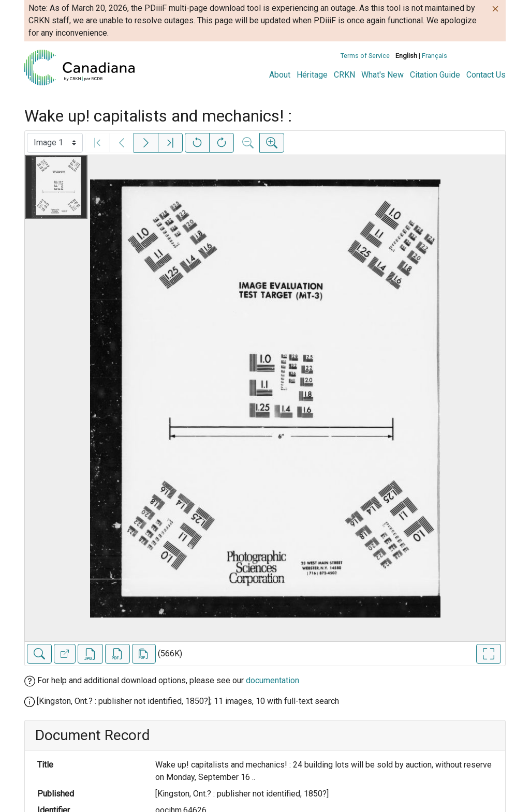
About (280, 75)
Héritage (312, 75)
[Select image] (55, 143)
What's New (382, 75)
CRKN (344, 75)
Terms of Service (365, 56)
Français (435, 56)
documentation (273, 680)
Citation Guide (435, 75)
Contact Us (486, 75)
